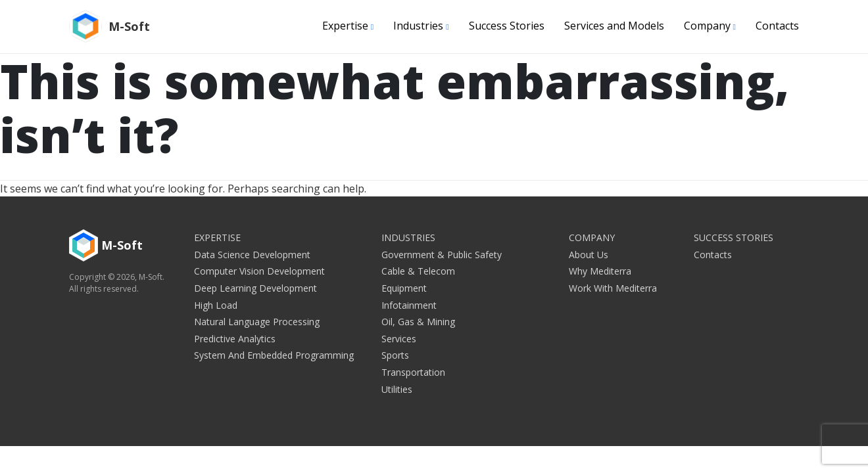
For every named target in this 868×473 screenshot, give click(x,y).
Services (399, 339)
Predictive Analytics (235, 339)
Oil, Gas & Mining (418, 322)
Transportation (413, 372)
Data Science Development (252, 255)
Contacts (777, 26)
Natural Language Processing (257, 322)
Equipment (404, 288)
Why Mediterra (600, 271)
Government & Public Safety (442, 255)
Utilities (397, 389)
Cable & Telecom (418, 271)
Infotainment (409, 305)
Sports (395, 355)
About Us (589, 255)
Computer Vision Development (259, 271)
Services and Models (614, 26)
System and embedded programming (274, 355)
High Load (216, 305)
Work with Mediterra (613, 288)
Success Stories (507, 26)
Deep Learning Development (255, 288)
